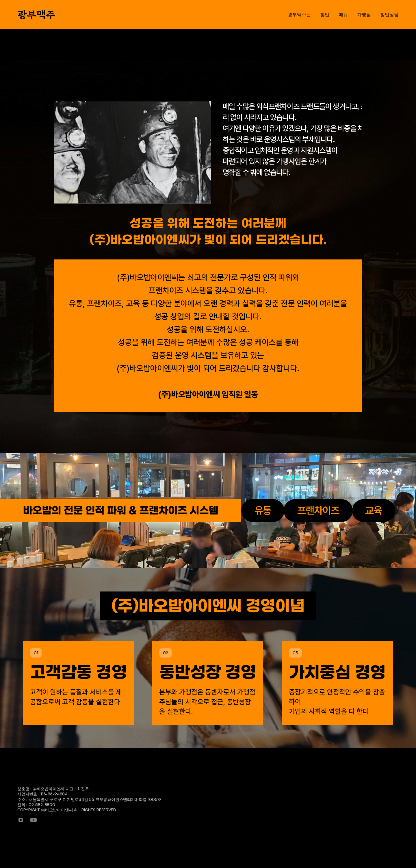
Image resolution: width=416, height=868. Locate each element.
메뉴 (290, 788)
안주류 (292, 821)
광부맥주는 (209, 788)
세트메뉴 (294, 798)
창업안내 (252, 798)
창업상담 (373, 788)
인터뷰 (250, 821)
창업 (248, 788)
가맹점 (334, 788)
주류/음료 (294, 810)
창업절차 (252, 810)
